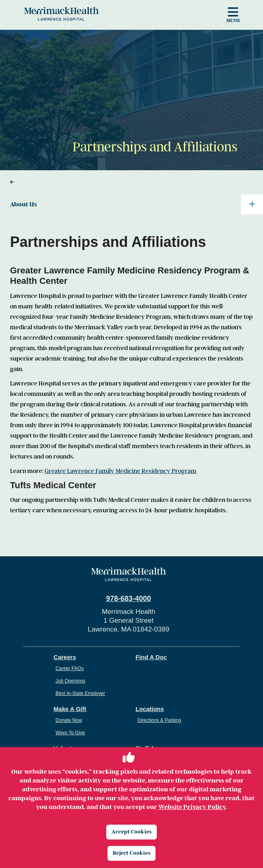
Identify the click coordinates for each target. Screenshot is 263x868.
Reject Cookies (131, 853)
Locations (150, 709)
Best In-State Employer (80, 693)
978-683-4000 (128, 599)
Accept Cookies (131, 832)
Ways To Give (70, 733)
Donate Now (69, 720)
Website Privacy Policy (192, 807)
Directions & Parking (159, 720)
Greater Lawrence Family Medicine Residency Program (120, 471)
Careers (65, 657)
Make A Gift (70, 709)
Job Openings (71, 681)
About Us (137, 204)
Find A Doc (151, 657)
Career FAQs (70, 668)
